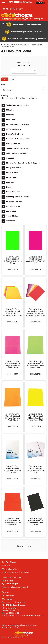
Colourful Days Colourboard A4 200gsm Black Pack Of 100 (35, 522)
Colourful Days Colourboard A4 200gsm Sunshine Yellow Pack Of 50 (35, 417)
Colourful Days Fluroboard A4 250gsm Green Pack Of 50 (13, 260)
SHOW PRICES (40, 1)
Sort (3, 85)
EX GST (40, 3)
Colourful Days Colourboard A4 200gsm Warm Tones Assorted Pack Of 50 (35, 313)
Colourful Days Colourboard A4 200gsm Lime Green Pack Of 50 (35, 365)
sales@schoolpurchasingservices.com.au (26, 616)
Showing (24, 63)
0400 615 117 (14, 613)
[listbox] (24, 71)
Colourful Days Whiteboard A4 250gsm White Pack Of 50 (35, 470)
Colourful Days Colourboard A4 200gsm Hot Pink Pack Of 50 (13, 365)
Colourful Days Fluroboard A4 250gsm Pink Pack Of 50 (35, 260)
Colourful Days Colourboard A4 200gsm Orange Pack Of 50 (13, 417)
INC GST (44, 3)
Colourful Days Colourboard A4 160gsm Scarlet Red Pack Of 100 (13, 522)
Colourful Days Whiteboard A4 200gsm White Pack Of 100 (13, 470)
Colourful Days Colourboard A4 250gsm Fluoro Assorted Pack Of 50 (13, 313)
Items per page (24, 66)
